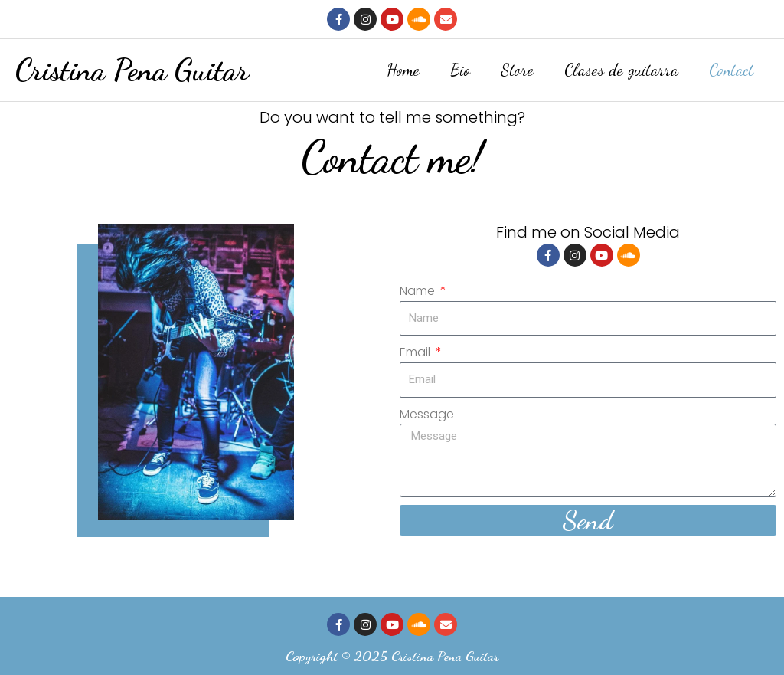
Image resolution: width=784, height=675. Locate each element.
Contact (731, 69)
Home (403, 69)
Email (416, 351)
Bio (460, 69)
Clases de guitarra (621, 69)
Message (427, 412)
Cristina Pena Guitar (132, 69)
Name (419, 288)
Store (517, 69)
